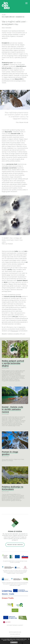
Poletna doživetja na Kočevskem (13, 488)
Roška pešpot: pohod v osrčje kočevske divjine (13, 363)
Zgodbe (4, 15)
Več (19, 585)
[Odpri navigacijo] (26, 3)
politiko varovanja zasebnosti (19, 640)
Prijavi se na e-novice (15, 545)
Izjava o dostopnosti (15, 636)
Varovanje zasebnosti (15, 634)
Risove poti (15, 331)
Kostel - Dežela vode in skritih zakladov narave (12, 409)
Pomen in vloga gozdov (10, 453)
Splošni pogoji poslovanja (15, 632)
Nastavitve (14, 642)
